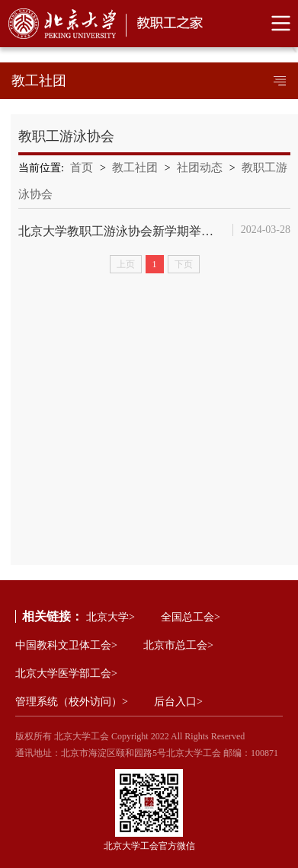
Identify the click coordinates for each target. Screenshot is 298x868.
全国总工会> (191, 617)
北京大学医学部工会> (66, 673)
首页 (82, 168)
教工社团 (135, 168)
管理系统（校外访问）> (72, 702)
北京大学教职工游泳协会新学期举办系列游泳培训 (120, 231)
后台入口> (178, 702)
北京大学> (111, 617)
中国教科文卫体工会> (66, 645)
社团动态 (200, 168)
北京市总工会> (178, 645)
